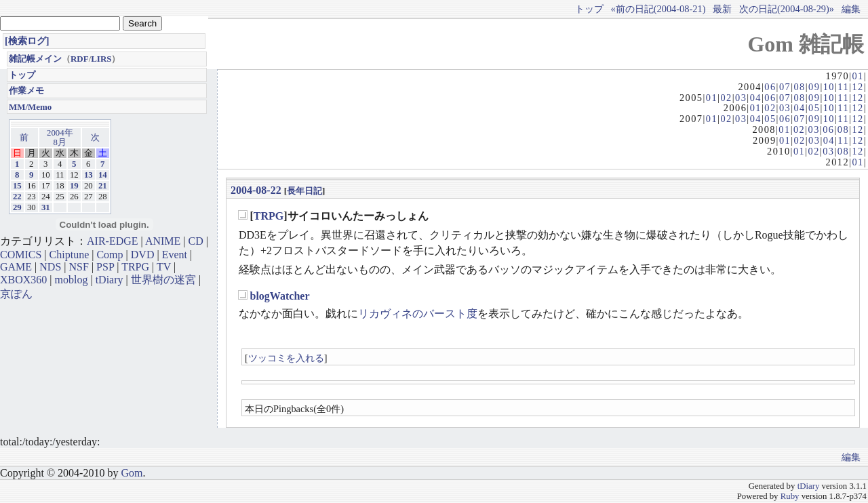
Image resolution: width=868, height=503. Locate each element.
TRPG (269, 216)
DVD (143, 255)
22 (17, 197)
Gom (132, 473)
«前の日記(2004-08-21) (658, 9)
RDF (80, 59)
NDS (50, 267)
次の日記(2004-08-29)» (787, 9)
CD (196, 241)
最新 (722, 9)
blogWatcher (280, 296)
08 (799, 87)
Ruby (790, 496)
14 (103, 175)
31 (46, 207)
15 (17, 186)
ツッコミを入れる (286, 358)
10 (829, 87)
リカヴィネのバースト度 (418, 314)
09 (814, 87)
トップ (589, 9)
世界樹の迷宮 (163, 280)
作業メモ (26, 90)
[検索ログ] (27, 41)
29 (17, 207)
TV (164, 267)
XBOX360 (23, 280)
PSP (105, 267)
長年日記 (304, 191)
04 (756, 98)
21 (103, 186)
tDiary (110, 280)
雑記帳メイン (35, 59)
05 (814, 108)
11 (843, 87)
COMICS (21, 255)
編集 (851, 9)
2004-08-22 (256, 190)
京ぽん (16, 294)
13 (88, 175)
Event (175, 255)
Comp (110, 255)
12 (857, 87)
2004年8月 (60, 138)
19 (74, 186)
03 (741, 98)
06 (770, 87)
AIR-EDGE (113, 241)
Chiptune (70, 255)
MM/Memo (30, 107)
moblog (72, 280)
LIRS (101, 59)
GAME (16, 267)
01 (857, 76)
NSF (79, 267)
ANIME (163, 241)
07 (785, 87)
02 (726, 98)
